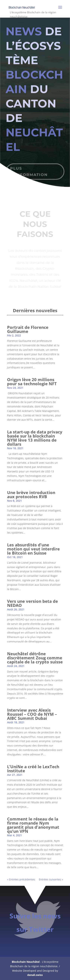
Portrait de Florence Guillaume (28, 329)
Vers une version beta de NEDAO (32, 603)
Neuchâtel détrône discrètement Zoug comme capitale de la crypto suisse (35, 658)
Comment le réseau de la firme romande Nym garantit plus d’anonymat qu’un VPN (33, 825)
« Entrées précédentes (21, 879)
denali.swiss (35, 975)
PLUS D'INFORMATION (29, 169)
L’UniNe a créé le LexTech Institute (33, 769)
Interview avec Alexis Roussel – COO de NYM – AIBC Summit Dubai (32, 714)
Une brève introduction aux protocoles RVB (31, 494)
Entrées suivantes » (51, 879)
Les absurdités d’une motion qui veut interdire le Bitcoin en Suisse (33, 549)
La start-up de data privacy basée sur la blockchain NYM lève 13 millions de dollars (35, 438)
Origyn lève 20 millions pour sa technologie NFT (32, 382)
